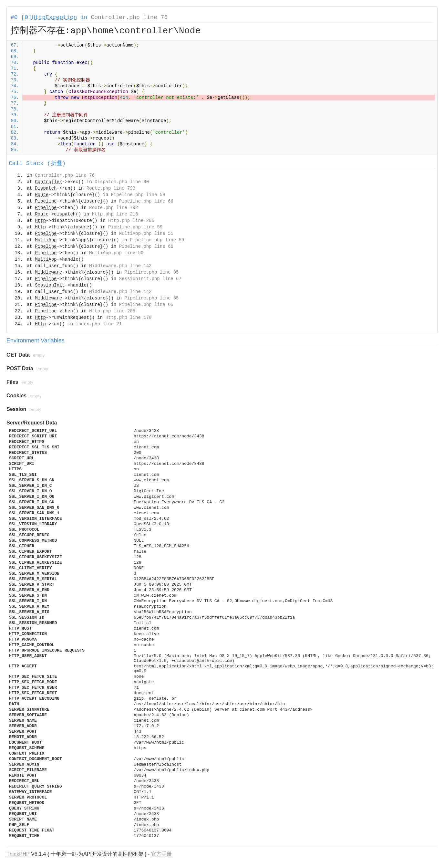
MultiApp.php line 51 (146, 234)
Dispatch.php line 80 (122, 182)
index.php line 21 (99, 324)
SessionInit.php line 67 (150, 279)
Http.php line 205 (112, 311)
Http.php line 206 (131, 221)
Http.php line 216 (115, 214)
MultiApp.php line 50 (116, 253)
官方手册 (161, 854)
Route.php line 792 (114, 208)
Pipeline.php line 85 (151, 272)
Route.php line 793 (111, 188)
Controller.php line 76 (129, 17)
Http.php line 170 (129, 318)
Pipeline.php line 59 (138, 195)
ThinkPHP (18, 854)
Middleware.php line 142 (120, 266)
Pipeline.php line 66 (146, 201)
